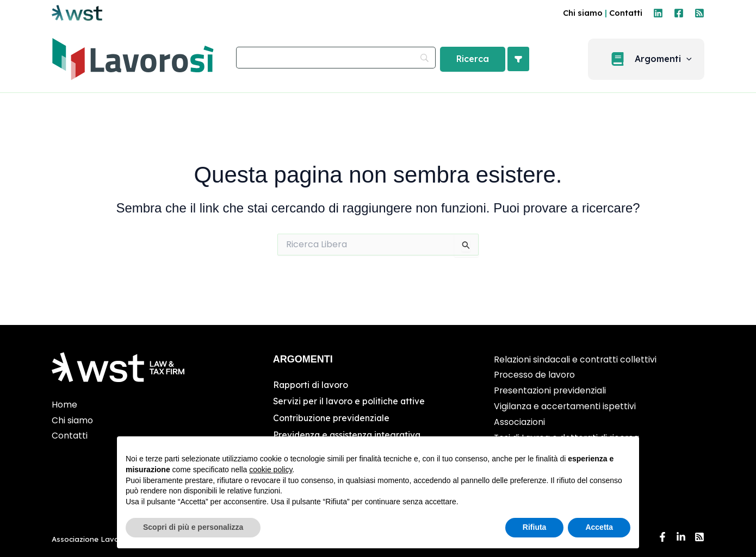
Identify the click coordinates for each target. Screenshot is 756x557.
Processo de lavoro (535, 375)
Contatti (626, 13)
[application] (692, 59)
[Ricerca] (473, 59)
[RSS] (699, 13)
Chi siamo (583, 13)
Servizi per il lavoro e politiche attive (350, 401)
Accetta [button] (599, 527)
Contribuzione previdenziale (332, 417)
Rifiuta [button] (535, 527)
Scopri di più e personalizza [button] (193, 527)
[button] (652, 59)
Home (64, 405)
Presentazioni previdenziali (550, 390)
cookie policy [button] (271, 470)
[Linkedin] (658, 13)
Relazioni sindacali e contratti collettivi (575, 359)
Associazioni (519, 422)
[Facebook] (679, 13)
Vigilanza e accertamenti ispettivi (565, 406)
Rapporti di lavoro (311, 385)
